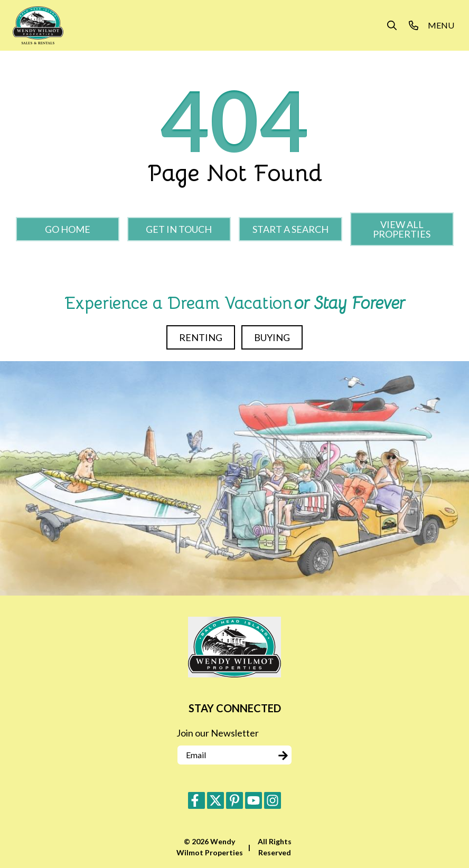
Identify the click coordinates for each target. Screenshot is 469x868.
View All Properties (402, 229)
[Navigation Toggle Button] (441, 25)
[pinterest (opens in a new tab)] (234, 800)
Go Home (68, 229)
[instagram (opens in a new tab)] (273, 800)
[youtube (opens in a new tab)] (254, 800)
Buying (272, 337)
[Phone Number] (414, 25)
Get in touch (179, 229)
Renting (201, 337)
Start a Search (290, 229)
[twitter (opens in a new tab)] (215, 800)
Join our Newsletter (218, 733)
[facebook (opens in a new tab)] (196, 800)
